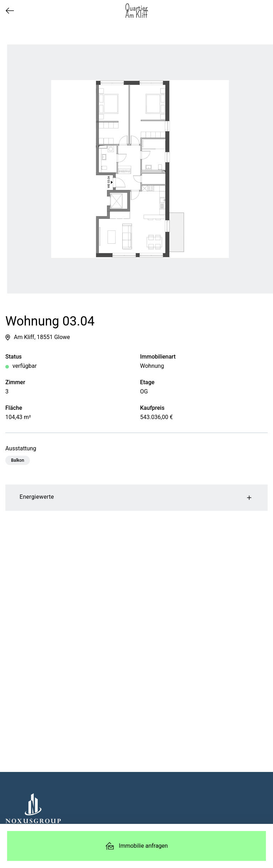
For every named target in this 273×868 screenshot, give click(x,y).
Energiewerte (136, 498)
